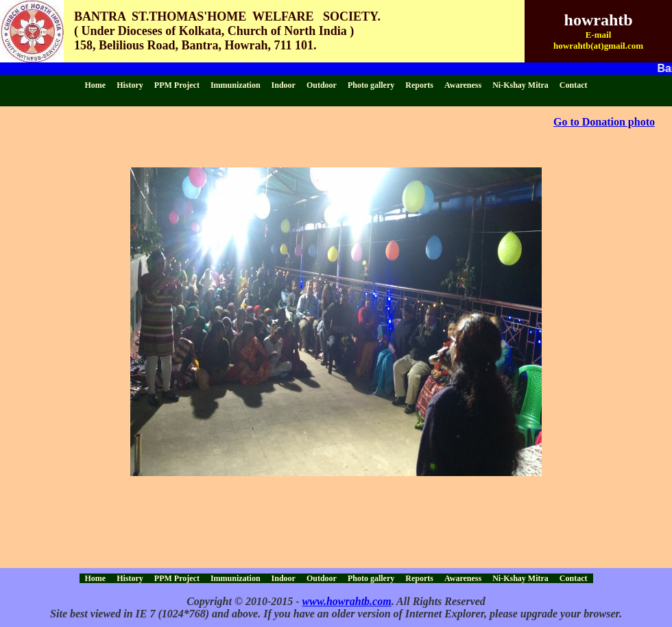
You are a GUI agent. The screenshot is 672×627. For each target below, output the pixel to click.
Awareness (463, 85)
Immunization (236, 85)
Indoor (284, 85)
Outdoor (322, 85)
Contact (574, 85)
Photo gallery (371, 85)
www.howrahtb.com (347, 601)
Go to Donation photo (604, 122)
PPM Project (177, 85)
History (130, 85)
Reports (419, 85)
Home (96, 85)
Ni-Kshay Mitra (520, 85)
